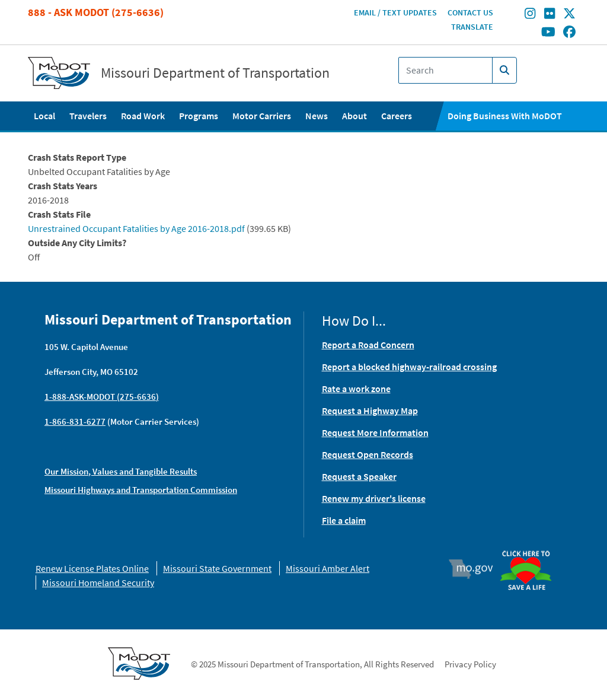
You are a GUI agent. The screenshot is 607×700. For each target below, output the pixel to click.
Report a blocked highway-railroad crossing (409, 367)
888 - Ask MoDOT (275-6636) (96, 12)
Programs (199, 116)
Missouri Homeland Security (98, 583)
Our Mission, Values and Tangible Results (121, 471)
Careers (397, 116)
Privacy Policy (470, 664)
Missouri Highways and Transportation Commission (141, 490)
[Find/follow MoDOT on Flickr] (550, 15)
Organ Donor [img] (530, 551)
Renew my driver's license (374, 498)
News (317, 116)
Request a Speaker (359, 476)
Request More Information (375, 432)
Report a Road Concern (368, 345)
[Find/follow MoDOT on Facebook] (569, 33)
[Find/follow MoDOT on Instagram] (530, 15)
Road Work (143, 116)
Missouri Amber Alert (328, 568)
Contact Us (470, 12)
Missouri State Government (217, 568)
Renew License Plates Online (92, 568)
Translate (472, 27)
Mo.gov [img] (476, 569)
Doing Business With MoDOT (505, 116)
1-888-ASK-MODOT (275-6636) (102, 397)
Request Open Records (368, 454)
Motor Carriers (262, 116)
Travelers (88, 116)
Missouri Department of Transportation (215, 73)
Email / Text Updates (395, 12)
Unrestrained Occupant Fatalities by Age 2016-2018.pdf (136, 228)
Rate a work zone (356, 389)
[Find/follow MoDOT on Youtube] (548, 33)
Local (44, 116)
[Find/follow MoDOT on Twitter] (569, 15)
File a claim (344, 520)
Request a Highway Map (370, 411)
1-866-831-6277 (75, 421)
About (354, 116)
